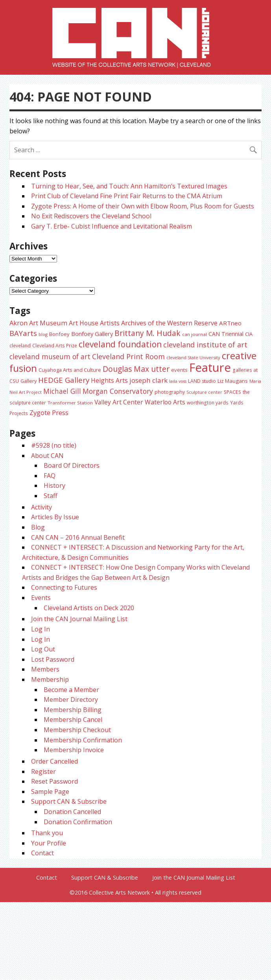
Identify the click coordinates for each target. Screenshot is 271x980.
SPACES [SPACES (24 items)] (232, 392)
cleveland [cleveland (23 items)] (20, 345)
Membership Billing (73, 710)
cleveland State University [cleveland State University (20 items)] (193, 357)
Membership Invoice (74, 750)
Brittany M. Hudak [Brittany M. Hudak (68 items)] (147, 333)
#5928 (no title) (54, 445)
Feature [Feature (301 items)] (210, 367)
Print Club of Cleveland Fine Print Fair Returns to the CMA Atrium (127, 196)
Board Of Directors (72, 465)
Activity (41, 507)
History (54, 485)
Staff (51, 496)
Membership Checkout (77, 730)
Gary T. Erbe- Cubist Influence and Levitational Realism (112, 226)
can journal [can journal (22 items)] (194, 334)
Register (43, 771)
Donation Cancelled (72, 812)
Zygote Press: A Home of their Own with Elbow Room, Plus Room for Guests (143, 206)
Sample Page (50, 792)
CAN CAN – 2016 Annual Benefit (78, 537)
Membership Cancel (73, 720)
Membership (50, 679)
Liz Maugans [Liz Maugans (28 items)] (233, 381)
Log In (41, 629)
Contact (42, 853)
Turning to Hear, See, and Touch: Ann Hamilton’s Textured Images (129, 186)
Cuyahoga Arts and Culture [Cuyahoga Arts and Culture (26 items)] (70, 370)
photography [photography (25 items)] (170, 392)
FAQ (50, 476)
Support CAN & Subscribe (69, 801)
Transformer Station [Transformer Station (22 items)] (70, 403)
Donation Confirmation (78, 822)
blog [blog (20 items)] (43, 334)
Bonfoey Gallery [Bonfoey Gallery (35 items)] (92, 334)
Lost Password (53, 659)
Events (41, 598)
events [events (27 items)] (179, 370)
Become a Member (71, 690)
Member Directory (71, 699)
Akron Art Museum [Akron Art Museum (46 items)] (38, 323)
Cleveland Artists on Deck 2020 (89, 608)
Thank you (47, 833)
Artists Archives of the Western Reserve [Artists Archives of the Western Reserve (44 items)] (159, 323)
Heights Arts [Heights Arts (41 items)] (109, 380)
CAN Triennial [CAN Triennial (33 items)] (226, 334)
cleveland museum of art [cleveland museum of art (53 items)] (50, 356)
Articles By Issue (55, 517)
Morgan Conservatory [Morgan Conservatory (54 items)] (118, 391)
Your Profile (49, 843)
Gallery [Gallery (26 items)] (29, 381)
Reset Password (54, 781)
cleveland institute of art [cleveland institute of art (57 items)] (205, 345)
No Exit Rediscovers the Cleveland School (91, 216)
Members (45, 669)
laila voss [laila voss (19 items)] (178, 381)
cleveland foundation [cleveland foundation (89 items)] (120, 344)
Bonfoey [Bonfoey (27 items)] (59, 334)
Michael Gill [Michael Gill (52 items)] (62, 391)
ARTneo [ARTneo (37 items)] (230, 323)
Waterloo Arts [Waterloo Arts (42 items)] (165, 402)
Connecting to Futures (64, 587)
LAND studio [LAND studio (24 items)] (202, 381)
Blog (38, 527)
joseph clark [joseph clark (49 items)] (148, 380)
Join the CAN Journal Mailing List (79, 619)
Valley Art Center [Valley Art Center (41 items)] (119, 402)
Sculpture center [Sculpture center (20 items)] (204, 392)
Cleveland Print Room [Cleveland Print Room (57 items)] (128, 356)
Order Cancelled (54, 761)
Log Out (43, 649)
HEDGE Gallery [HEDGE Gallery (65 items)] (64, 380)
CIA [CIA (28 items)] (249, 334)
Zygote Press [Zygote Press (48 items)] (49, 412)
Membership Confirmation (83, 740)
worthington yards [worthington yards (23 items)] (208, 402)
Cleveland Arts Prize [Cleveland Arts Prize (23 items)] (55, 345)
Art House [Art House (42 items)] (84, 323)
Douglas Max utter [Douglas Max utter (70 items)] (136, 369)
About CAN (47, 456)
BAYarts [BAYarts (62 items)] (23, 333)
